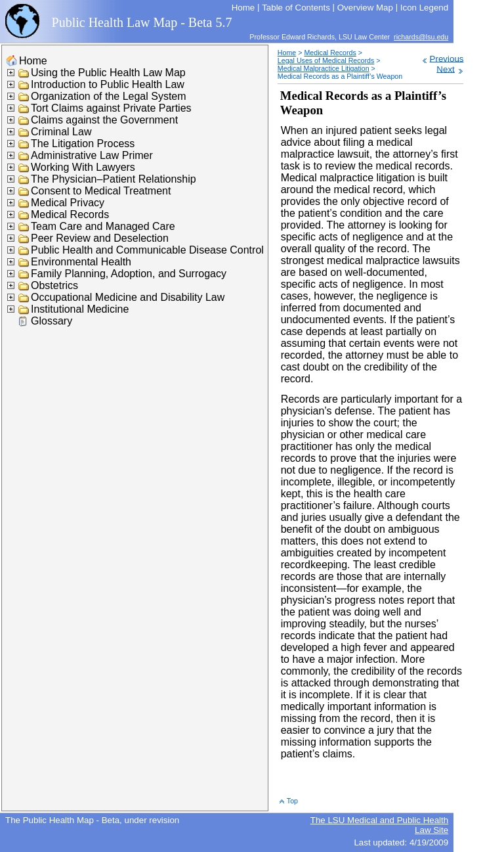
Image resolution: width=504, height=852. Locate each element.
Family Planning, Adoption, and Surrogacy (129, 274)
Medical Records (70, 214)
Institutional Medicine (80, 309)
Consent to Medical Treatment (101, 191)
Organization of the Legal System (109, 96)
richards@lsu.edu (421, 37)
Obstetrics (54, 285)
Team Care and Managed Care (103, 226)
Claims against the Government (104, 120)
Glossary (52, 321)
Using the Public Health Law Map (108, 73)
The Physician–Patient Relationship (114, 179)
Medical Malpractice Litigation (324, 68)
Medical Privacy (68, 203)
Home (33, 61)
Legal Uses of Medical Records (326, 60)
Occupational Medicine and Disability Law (128, 297)
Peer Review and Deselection (100, 238)
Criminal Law (61, 132)
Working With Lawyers (83, 167)
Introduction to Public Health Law (108, 84)
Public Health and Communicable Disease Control (147, 250)
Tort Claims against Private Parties (111, 108)
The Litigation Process (83, 144)
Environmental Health (81, 262)
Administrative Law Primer (92, 155)
